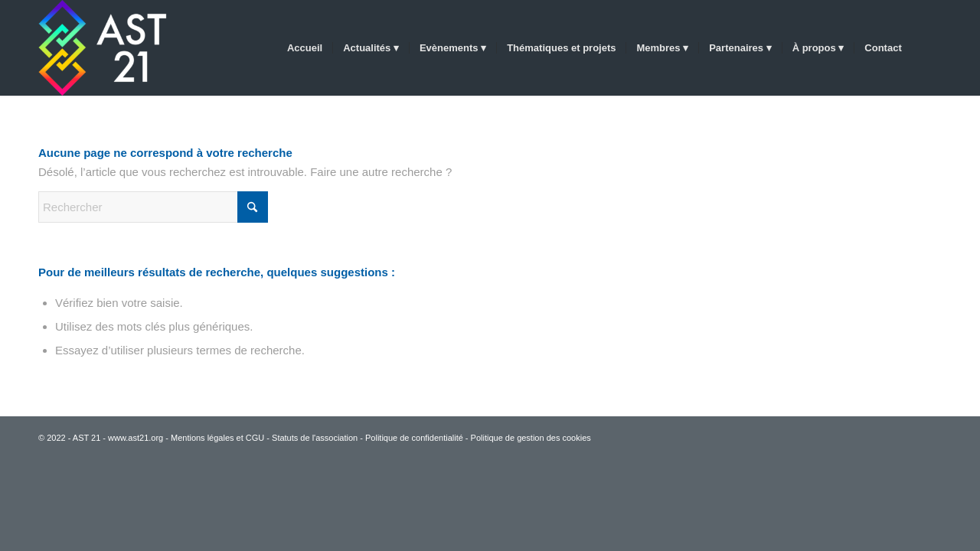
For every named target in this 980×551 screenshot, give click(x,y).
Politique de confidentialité (414, 438)
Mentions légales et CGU (217, 438)
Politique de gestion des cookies (531, 438)
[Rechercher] (927, 48)
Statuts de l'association (315, 438)
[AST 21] (108, 48)
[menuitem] (305, 48)
